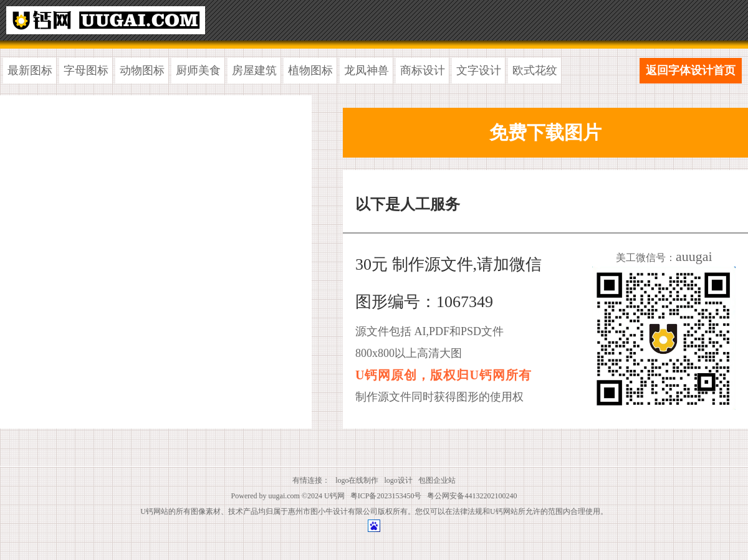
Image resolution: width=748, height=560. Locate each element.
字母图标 (86, 70)
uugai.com (284, 496)
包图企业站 (437, 480)
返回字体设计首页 (691, 70)
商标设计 (423, 70)
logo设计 (399, 480)
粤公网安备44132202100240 (472, 496)
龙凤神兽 (367, 70)
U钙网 (334, 496)
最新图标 (30, 70)
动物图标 (142, 70)
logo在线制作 (357, 480)
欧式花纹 (535, 70)
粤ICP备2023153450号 (386, 496)
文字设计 (479, 70)
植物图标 (310, 70)
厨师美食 (198, 70)
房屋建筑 (254, 70)
